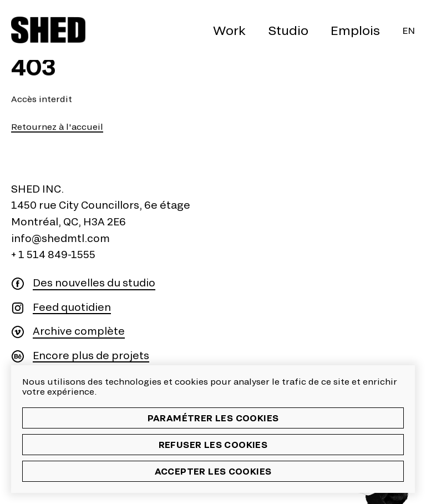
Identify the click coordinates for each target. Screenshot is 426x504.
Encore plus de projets (91, 356)
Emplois (355, 30)
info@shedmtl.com (60, 238)
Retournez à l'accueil (57, 127)
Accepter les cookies (213, 471)
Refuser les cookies (213, 444)
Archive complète (79, 331)
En (409, 30)
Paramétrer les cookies (213, 418)
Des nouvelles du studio (94, 283)
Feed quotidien (72, 307)
